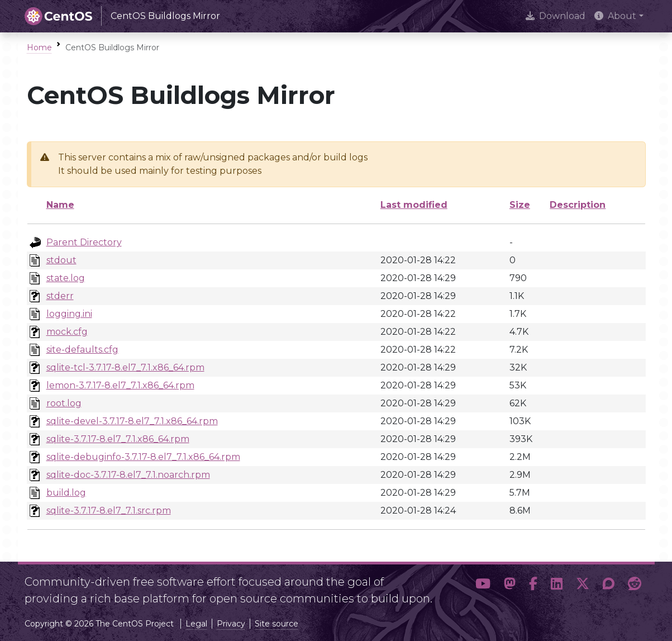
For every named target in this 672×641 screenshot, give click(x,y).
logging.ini (69, 314)
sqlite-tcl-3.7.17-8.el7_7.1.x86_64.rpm (125, 367)
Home (39, 48)
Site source (277, 624)
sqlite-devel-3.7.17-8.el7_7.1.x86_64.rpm (132, 421)
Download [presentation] (556, 16)
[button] (483, 586)
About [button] (615, 16)
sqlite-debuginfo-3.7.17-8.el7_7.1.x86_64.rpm (143, 457)
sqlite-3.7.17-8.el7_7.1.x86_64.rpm (118, 439)
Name (60, 205)
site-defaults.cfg (82, 350)
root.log (64, 403)
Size (520, 205)
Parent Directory (84, 242)
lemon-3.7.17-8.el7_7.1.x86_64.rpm (120, 385)
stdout (61, 260)
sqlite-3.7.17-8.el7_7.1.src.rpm (109, 511)
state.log (66, 278)
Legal (196, 624)
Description (578, 205)
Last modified (414, 205)
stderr (60, 296)
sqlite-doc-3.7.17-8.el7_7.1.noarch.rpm (128, 475)
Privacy (231, 624)
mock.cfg (67, 332)
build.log (66, 493)
